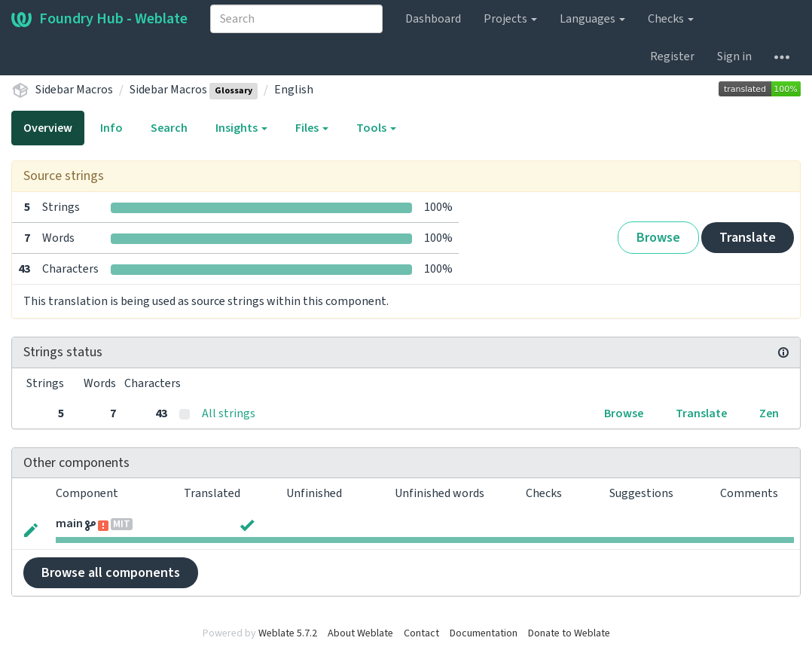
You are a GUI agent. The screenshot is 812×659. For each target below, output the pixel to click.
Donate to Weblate (569, 633)
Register (672, 56)
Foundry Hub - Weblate (99, 19)
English (294, 90)
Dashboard (433, 19)
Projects (510, 19)
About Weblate (360, 633)
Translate (748, 238)
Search (169, 128)
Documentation (484, 633)
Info (111, 128)
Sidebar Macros (74, 90)
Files (312, 128)
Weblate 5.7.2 (288, 633)
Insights (241, 128)
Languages (592, 19)
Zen (769, 413)
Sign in (734, 56)
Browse (658, 238)
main (69, 523)
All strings (229, 413)
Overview (48, 128)
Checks (671, 19)
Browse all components (111, 573)
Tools (376, 128)
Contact (421, 633)
